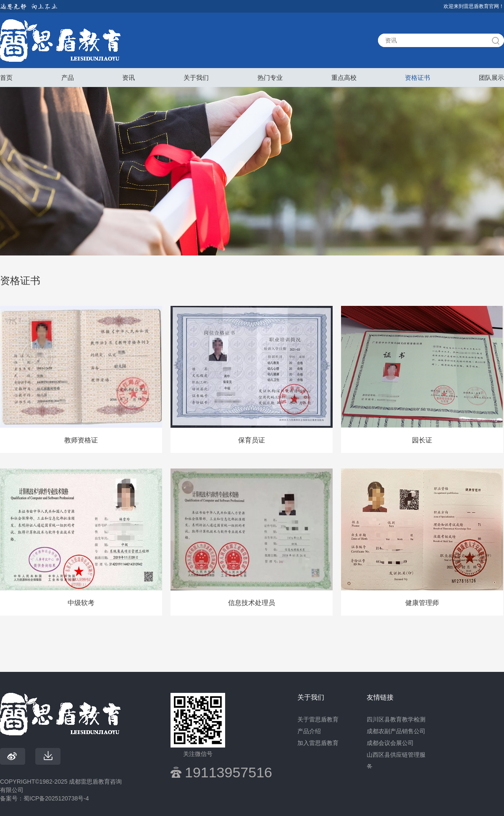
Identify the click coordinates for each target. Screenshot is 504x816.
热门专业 (270, 78)
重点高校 (344, 78)
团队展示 (491, 78)
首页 (6, 78)
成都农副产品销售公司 (396, 731)
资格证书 (417, 78)
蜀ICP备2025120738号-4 (56, 798)
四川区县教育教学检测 (396, 719)
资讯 (129, 78)
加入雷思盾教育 (318, 743)
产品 (68, 78)
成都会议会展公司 (390, 743)
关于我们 (196, 78)
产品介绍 (309, 731)
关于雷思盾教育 (318, 719)
